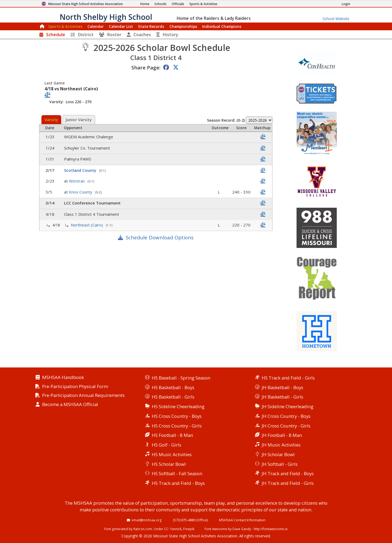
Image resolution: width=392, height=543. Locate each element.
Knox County (81, 192)
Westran (77, 181)
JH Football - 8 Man (282, 435)
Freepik (189, 529)
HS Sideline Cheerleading (178, 406)
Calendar (96, 26)
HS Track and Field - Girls (288, 378)
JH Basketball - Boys (282, 387)
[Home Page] (145, 4)
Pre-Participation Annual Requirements (83, 395)
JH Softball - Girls (280, 464)
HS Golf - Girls (167, 445)
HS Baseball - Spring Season (181, 378)
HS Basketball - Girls (173, 397)
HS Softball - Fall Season (177, 473)
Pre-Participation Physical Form (75, 387)
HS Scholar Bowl (169, 464)
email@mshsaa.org (147, 520)
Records (151, 26)
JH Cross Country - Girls (286, 426)
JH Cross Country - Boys (286, 416)
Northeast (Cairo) (87, 225)
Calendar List (121, 26)
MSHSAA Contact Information (242, 520)
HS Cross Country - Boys (177, 416)
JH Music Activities (281, 445)
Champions (222, 26)
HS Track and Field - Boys (178, 483)
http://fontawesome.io (271, 529)
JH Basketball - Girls (282, 397)
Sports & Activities (65, 26)
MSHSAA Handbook (63, 378)
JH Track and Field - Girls (288, 483)
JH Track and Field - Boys (288, 473)
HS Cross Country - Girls (177, 426)
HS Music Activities (172, 454)
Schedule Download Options (160, 237)
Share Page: (146, 67)
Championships (183, 26)
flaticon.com (143, 529)
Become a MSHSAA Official (70, 405)
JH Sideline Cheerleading (288, 406)
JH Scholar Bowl (278, 454)
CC (166, 529)
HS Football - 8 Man (172, 435)
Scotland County (81, 170)
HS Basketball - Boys (173, 387)
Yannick (176, 529)
